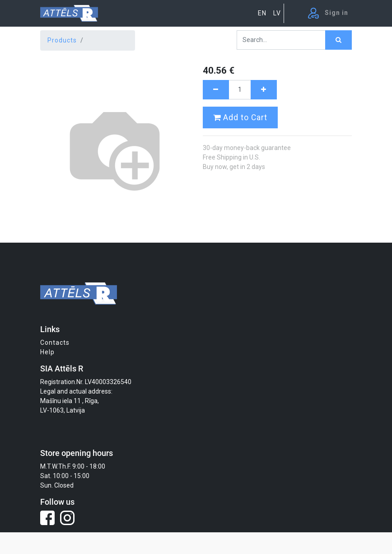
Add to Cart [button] (240, 117)
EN (262, 13)
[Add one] (264, 90)
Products (62, 40)
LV (277, 13)
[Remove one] (216, 90)
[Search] (338, 40)
